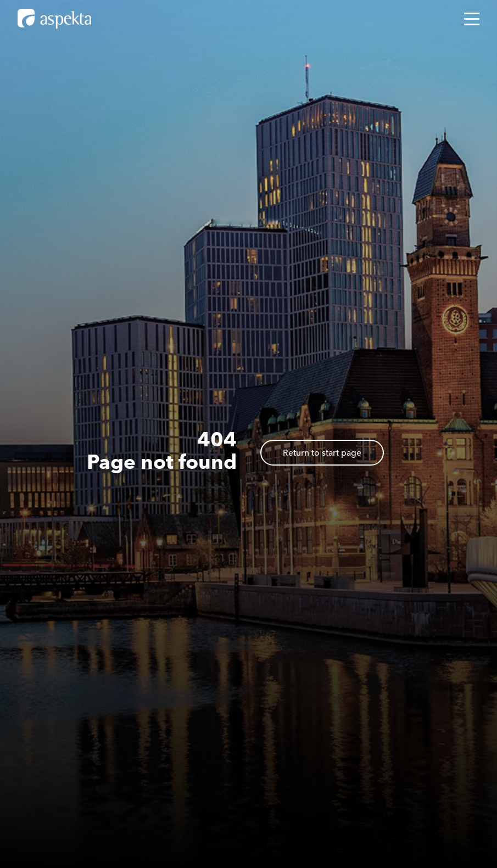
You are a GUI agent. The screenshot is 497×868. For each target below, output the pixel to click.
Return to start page (322, 453)
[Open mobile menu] (472, 19)
